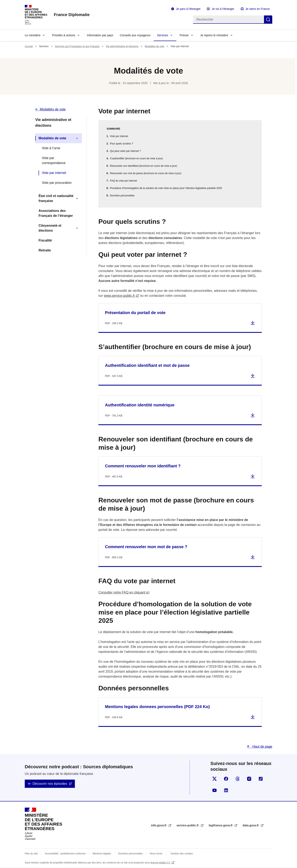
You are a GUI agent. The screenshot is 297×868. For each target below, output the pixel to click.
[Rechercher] (229, 20)
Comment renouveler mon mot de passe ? (146, 547)
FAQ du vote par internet (123, 181)
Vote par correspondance (54, 160)
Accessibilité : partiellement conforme (65, 854)
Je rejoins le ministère (214, 35)
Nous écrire (156, 854)
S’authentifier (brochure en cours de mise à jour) (136, 158)
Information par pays (100, 35)
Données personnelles (122, 196)
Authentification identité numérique (140, 405)
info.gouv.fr (159, 825)
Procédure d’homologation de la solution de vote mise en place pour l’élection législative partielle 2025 (166, 188)
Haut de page (262, 747)
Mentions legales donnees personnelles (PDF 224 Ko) (157, 707)
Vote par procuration (57, 183)
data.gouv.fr (251, 825)
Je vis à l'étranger (223, 9)
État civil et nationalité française (56, 198)
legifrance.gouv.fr (221, 825)
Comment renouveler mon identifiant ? (143, 466)
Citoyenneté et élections (50, 228)
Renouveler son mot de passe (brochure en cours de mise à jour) (146, 173)
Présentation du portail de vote (135, 313)
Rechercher (268, 20)
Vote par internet (54, 173)
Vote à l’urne (51, 148)
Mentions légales (102, 854)
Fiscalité (45, 240)
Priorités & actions (64, 35)
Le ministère (33, 35)
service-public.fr (188, 825)
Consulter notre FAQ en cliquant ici (124, 592)
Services (163, 35)
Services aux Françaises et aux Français (77, 46)
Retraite (45, 250)
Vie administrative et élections (122, 46)
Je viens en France (258, 9)
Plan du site (31, 854)
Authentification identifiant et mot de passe (147, 365)
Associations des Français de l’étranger (56, 213)
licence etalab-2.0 (161, 863)
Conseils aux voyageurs (135, 35)
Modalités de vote (154, 46)
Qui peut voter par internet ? (125, 151)
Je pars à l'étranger (188, 9)
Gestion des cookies (182, 854)
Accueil (29, 46)
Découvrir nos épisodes (50, 784)
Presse (184, 35)
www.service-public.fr (119, 296)
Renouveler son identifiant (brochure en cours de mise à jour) (144, 166)
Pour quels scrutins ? (121, 144)
